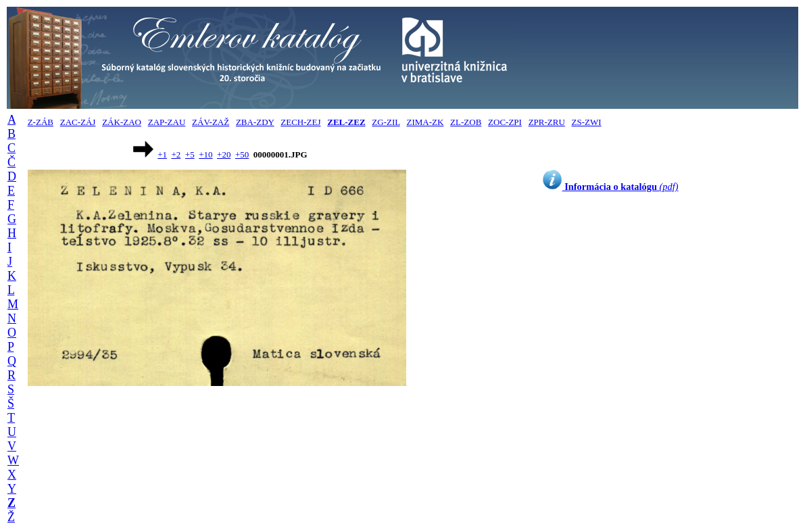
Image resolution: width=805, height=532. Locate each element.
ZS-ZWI (587, 122)
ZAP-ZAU (167, 122)
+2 (176, 154)
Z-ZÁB (41, 122)
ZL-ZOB (466, 122)
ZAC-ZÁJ (78, 122)
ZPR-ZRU (547, 122)
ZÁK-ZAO (122, 122)
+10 (205, 154)
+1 (162, 154)
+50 (242, 154)
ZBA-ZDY (255, 122)
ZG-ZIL (386, 122)
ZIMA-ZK (425, 122)
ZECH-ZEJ (300, 122)
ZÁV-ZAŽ (211, 122)
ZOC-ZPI (505, 122)
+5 (190, 154)
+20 (224, 154)
